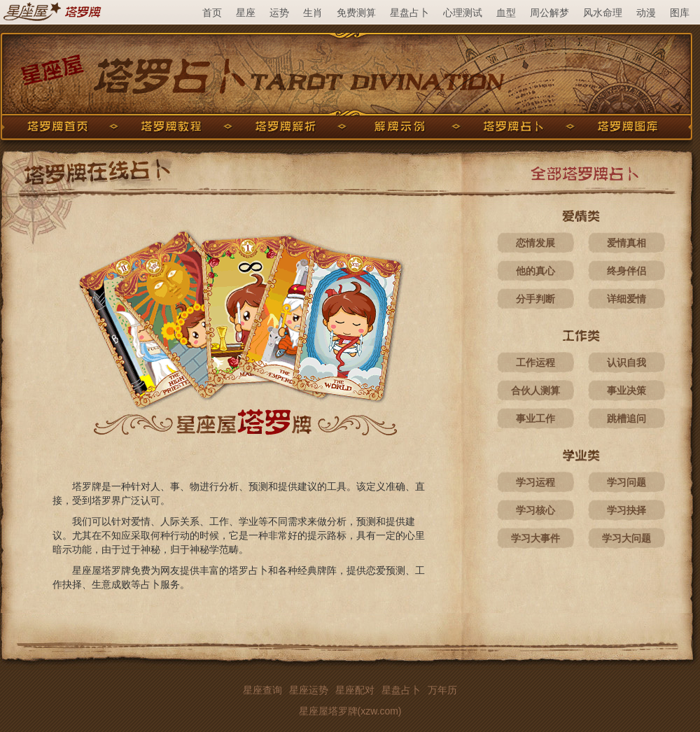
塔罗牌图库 (628, 127)
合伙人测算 (535, 390)
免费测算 (356, 13)
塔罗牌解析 (286, 127)
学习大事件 (535, 538)
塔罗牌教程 (171, 127)
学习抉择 (626, 510)
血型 (506, 13)
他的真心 (535, 271)
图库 (680, 13)
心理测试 (463, 13)
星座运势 (309, 690)
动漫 (646, 13)
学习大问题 (626, 538)
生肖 (313, 13)
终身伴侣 (626, 271)
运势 (279, 13)
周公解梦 (549, 13)
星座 (246, 13)
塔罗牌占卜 (514, 127)
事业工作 (535, 418)
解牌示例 (400, 127)
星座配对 (355, 690)
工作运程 (535, 363)
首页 (212, 13)
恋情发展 (535, 243)
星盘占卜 (409, 13)
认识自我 (626, 363)
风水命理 (603, 13)
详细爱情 (626, 299)
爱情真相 (626, 243)
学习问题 (626, 482)
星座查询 (262, 690)
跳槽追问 (626, 418)
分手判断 (535, 299)
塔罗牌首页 (57, 127)
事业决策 (626, 390)
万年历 (442, 690)
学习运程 (535, 482)
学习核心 (535, 510)
